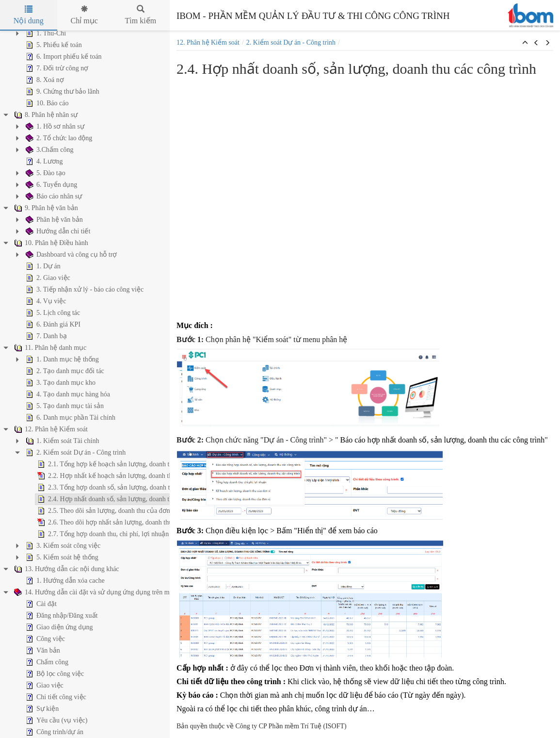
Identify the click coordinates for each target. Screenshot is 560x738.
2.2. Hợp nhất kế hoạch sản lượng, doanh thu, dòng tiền (85, 476)
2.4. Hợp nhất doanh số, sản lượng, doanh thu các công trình (91, 499)
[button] (525, 43)
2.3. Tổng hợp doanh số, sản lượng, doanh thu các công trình (91, 488)
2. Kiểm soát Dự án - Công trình (291, 42)
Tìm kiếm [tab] (141, 15)
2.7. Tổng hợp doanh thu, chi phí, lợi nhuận (67, 534)
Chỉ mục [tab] (84, 15)
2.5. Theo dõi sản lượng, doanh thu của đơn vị (71, 511)
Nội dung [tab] (29, 15)
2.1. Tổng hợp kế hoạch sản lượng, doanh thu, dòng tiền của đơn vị (102, 464)
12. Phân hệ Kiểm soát (208, 42)
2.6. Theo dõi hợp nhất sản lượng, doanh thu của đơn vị (85, 523)
